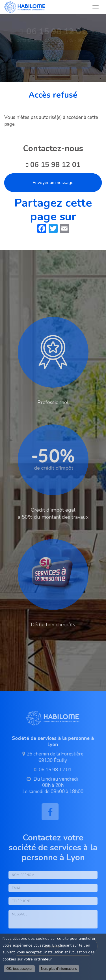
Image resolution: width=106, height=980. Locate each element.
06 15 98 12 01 (55, 165)
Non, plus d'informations (59, 969)
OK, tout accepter (19, 969)
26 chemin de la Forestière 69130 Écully (54, 757)
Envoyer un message (53, 183)
